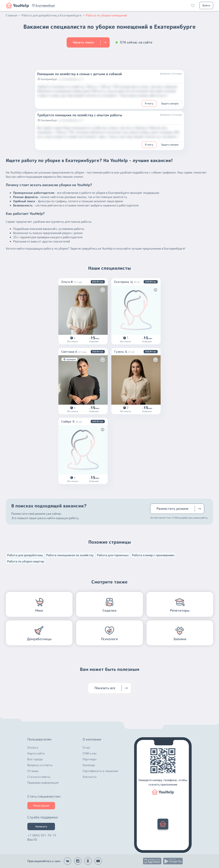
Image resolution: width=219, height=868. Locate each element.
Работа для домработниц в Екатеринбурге (53, 15)
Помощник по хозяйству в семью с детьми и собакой (79, 74)
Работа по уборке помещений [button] (106, 15)
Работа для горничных (113, 555)
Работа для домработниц (25, 555)
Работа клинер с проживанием (153, 555)
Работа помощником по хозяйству (70, 555)
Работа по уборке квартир (26, 561)
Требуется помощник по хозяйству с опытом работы (80, 115)
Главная (13, 15)
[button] (17, 5)
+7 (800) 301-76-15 (42, 834)
